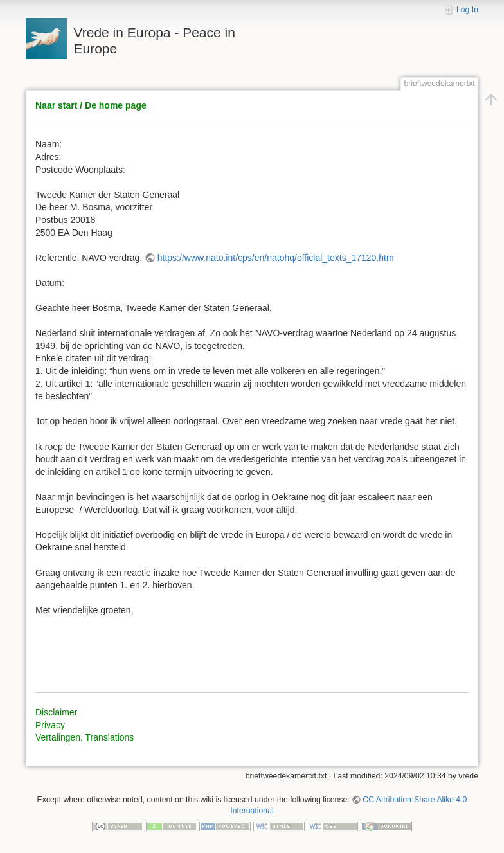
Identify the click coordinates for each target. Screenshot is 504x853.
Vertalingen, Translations (85, 737)
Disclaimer (56, 712)
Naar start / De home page (91, 105)
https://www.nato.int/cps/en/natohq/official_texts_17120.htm (276, 258)
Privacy (50, 725)
